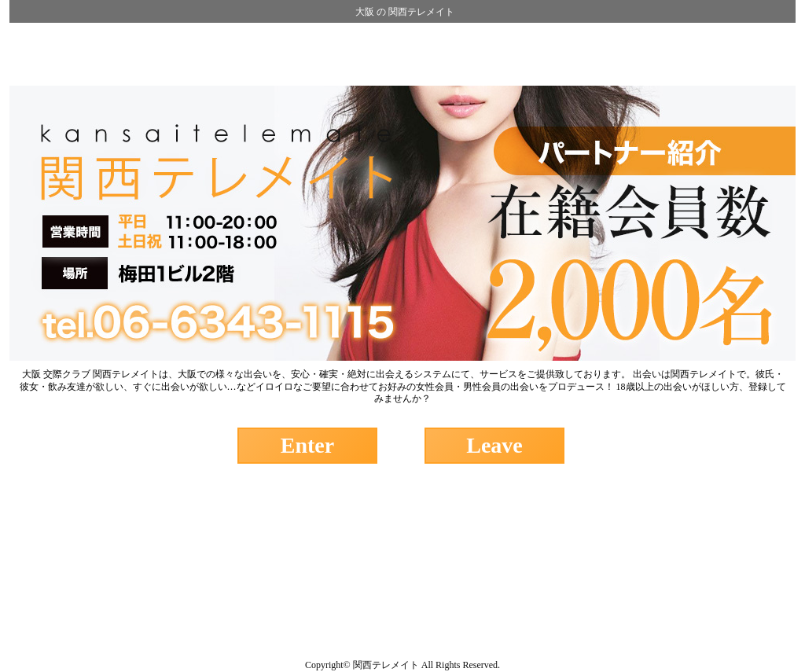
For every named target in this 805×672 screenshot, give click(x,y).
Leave (494, 445)
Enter (307, 445)
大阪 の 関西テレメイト (405, 12)
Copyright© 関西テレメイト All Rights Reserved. (402, 665)
